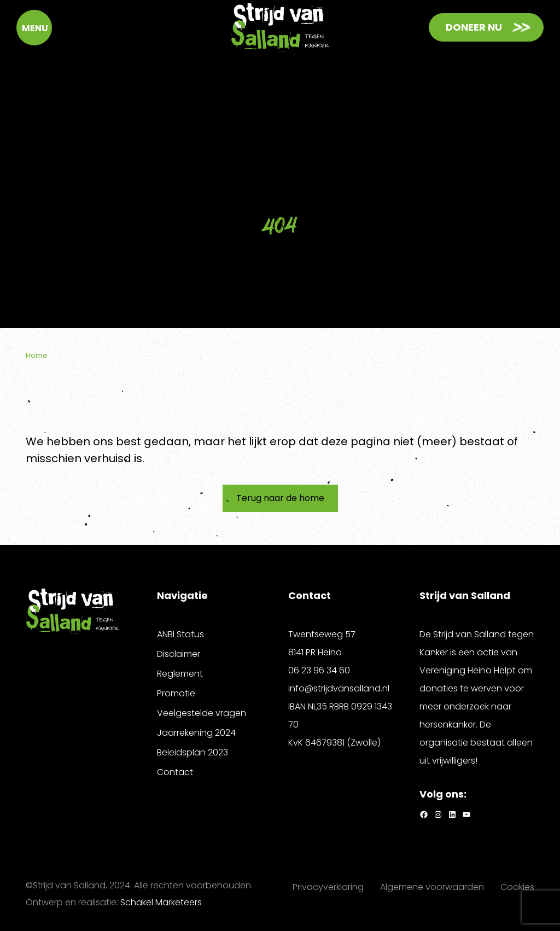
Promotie (176, 693)
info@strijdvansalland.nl (339, 688)
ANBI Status (180, 634)
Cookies (517, 887)
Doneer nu (474, 27)
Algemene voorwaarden (432, 887)
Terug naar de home (280, 498)
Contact (175, 772)
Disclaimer (179, 654)
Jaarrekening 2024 (196, 733)
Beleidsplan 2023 (192, 752)
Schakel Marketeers (161, 902)
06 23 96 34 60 (319, 670)
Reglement (180, 674)
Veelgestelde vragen (202, 713)
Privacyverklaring (328, 887)
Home (37, 355)
